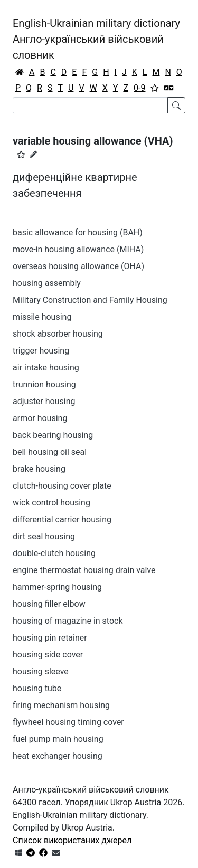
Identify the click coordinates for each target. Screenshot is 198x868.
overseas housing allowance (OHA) (78, 266)
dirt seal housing (44, 536)
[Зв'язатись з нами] (56, 853)
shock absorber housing (58, 334)
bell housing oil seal (50, 452)
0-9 (139, 88)
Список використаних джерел (72, 840)
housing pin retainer (50, 638)
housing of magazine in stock (68, 621)
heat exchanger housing (58, 756)
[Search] (90, 105)
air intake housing (46, 368)
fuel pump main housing (58, 739)
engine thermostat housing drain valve (84, 570)
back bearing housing (53, 435)
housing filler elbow (49, 604)
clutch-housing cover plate (62, 486)
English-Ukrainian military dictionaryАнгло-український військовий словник (96, 39)
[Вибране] (155, 88)
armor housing (40, 418)
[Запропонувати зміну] (33, 155)
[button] (21, 155)
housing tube (37, 688)
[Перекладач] (169, 88)
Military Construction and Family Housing (90, 300)
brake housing (39, 469)
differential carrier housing (62, 519)
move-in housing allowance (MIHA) (78, 249)
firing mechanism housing (61, 705)
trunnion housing (44, 384)
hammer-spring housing (57, 587)
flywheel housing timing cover (68, 722)
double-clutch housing (54, 553)
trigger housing (41, 351)
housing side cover (48, 655)
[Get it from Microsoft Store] (18, 853)
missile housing (42, 317)
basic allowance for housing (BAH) (78, 232)
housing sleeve (41, 671)
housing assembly (47, 283)
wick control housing (51, 503)
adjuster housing (44, 401)
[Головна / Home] (20, 72)
